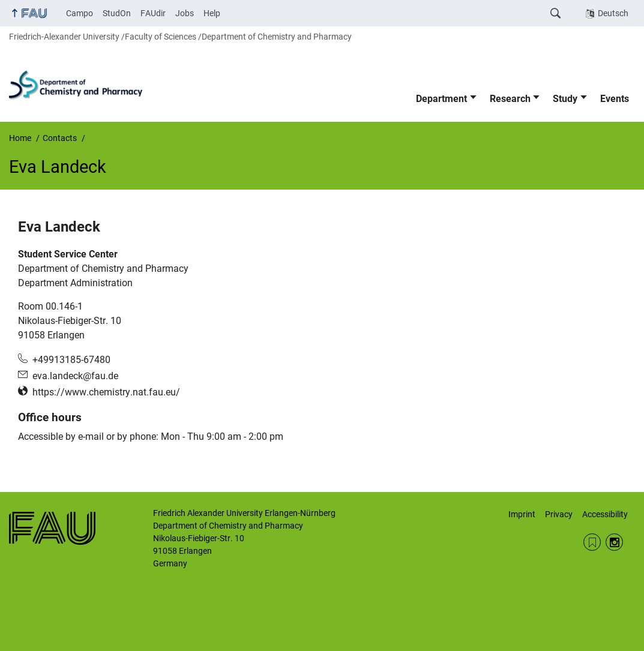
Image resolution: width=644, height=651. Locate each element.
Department (441, 99)
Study (565, 99)
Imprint (522, 514)
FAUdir (153, 13)
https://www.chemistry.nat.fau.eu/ (106, 392)
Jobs (185, 13)
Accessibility (605, 514)
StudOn (117, 13)
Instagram (614, 542)
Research (510, 99)
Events (615, 99)
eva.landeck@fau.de (75, 376)
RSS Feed (592, 542)
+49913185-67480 (71, 360)
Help (212, 13)
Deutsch (613, 13)
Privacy (559, 514)
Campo (80, 13)
